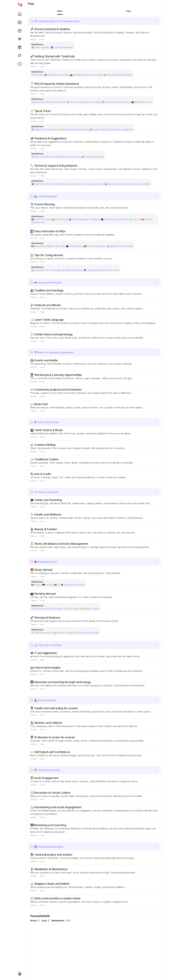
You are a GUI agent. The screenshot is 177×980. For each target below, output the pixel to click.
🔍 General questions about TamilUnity (49, 102)
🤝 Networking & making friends (74, 129)
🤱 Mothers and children (46, 723)
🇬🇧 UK (57, 585)
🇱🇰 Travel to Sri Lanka (41, 219)
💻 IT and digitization (44, 653)
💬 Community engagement (121, 129)
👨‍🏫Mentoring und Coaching (48, 825)
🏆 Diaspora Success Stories (86, 633)
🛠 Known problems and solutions (62, 184)
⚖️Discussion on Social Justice (50, 793)
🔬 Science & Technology (46, 645)
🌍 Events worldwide (44, 360)
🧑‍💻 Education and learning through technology (61, 682)
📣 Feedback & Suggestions (48, 138)
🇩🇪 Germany (48, 585)
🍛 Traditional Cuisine (44, 459)
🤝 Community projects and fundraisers (56, 390)
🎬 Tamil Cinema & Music (47, 430)
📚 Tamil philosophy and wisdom (51, 855)
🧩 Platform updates (40, 47)
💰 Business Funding (63, 633)
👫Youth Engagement (44, 778)
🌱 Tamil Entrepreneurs (42, 633)
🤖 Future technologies (45, 668)
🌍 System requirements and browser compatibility (127, 184)
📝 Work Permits (71, 609)
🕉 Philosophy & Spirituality (47, 847)
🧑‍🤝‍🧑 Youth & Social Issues (45, 770)
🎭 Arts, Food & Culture (45, 422)
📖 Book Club (39, 404)
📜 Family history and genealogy (52, 334)
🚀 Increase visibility (99, 129)
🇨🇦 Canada (36, 585)
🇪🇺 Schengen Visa (74, 246)
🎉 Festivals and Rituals (45, 305)
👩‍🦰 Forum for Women (43, 700)
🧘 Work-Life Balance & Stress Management (59, 544)
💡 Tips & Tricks (40, 111)
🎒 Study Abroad (41, 570)
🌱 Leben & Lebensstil (44, 492)
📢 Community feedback (92, 157)
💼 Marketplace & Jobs (142, 102)
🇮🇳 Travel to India (60, 219)
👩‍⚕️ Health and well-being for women (54, 708)
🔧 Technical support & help (91, 184)
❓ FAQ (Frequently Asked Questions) (55, 84)
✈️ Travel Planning (42, 204)
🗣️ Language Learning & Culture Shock (102, 270)
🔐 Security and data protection (118, 75)
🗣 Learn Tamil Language (47, 320)
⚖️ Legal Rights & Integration (70, 270)
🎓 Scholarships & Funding (73, 585)
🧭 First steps (37, 75)
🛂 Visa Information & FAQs (48, 231)
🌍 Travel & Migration (44, 196)
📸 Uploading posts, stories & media (86, 75)
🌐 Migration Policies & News (120, 246)
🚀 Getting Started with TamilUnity (53, 56)
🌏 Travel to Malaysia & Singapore (84, 219)
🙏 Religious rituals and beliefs (50, 884)
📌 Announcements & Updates (50, 29)
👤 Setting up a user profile (57, 75)
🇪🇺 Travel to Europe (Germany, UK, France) (120, 219)
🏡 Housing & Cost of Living (44, 270)
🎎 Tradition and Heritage (47, 290)
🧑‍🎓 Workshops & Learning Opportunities (56, 375)
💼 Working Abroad (43, 594)
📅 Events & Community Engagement (52, 352)
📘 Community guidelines (62, 47)
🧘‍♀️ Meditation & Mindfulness (49, 869)
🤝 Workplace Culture (89, 609)
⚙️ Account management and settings (84, 102)
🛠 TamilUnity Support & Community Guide (55, 21)
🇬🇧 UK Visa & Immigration (95, 246)
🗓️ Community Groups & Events (116, 102)
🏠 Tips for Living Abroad (47, 255)
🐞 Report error (38, 184)
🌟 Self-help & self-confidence (50, 752)
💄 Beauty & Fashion (44, 529)
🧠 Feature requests (40, 157)
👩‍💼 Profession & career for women (53, 737)
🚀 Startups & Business (45, 618)
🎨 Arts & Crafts (41, 474)
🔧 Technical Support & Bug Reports (54, 166)
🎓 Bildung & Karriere (44, 562)
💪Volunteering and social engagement (56, 807)
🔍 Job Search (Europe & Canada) (47, 609)
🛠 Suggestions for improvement (65, 157)
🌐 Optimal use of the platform (45, 129)
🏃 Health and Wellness (46, 514)
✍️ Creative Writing (43, 445)
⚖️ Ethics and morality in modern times (55, 898)
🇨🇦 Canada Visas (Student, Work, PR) (48, 246)
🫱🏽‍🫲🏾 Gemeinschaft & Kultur (46, 283)
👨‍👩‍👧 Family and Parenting (46, 500)
